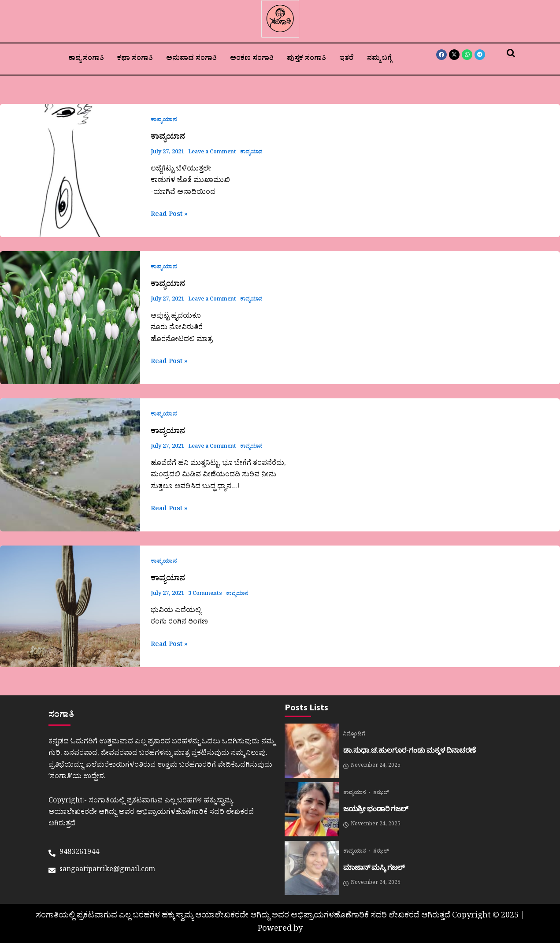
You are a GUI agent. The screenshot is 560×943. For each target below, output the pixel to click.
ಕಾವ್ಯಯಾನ (164, 121)
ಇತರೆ (347, 59)
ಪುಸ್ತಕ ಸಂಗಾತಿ (306, 59)
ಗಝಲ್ (381, 794)
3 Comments (206, 594)
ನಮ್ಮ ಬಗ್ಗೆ (379, 59)
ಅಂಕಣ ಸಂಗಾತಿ (252, 59)
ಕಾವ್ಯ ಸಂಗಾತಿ (86, 59)
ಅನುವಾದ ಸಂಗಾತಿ (191, 59)
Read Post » (171, 215)
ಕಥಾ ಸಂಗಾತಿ (135, 59)
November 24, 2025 (372, 766)
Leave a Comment (214, 153)
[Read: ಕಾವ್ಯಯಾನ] (70, 171)
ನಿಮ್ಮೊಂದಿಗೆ (354, 735)
